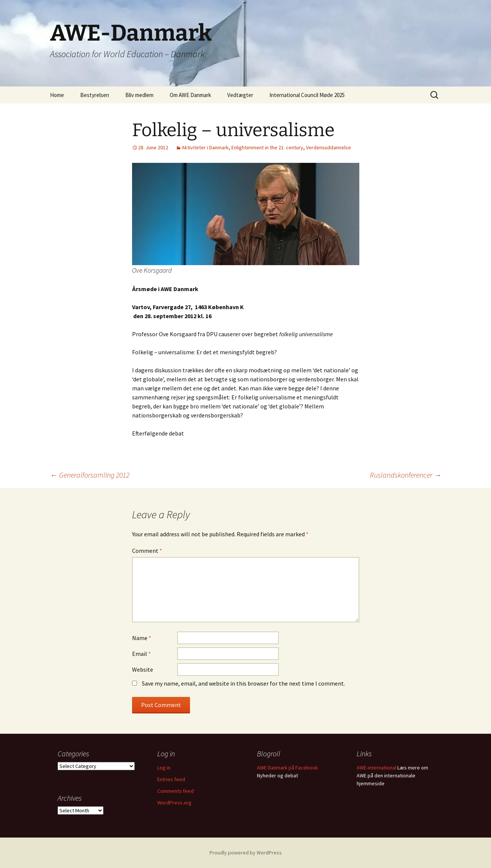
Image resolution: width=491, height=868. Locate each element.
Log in (164, 768)
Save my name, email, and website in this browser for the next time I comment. (243, 683)
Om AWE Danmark (190, 95)
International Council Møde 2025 (307, 95)
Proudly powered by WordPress (246, 853)
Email (141, 654)
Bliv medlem (139, 95)
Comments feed (176, 791)
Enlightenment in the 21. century (267, 147)
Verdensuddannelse (328, 147)
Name (142, 638)
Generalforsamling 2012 (90, 475)
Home (57, 95)
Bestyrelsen (95, 95)
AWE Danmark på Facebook (287, 768)
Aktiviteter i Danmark (205, 147)
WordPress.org (174, 803)
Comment (147, 551)
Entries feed (171, 779)
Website (143, 669)
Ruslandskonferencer (406, 475)
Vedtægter (240, 95)
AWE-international (376, 768)
